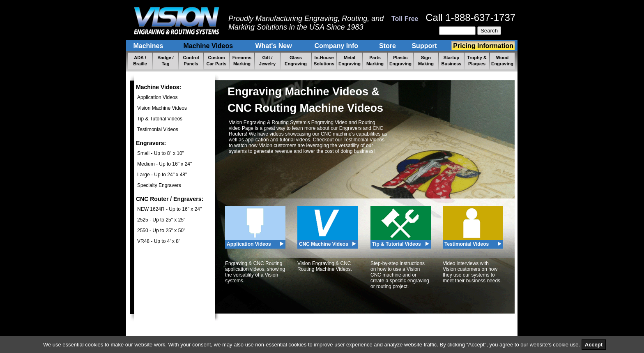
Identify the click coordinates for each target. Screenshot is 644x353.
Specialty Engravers (159, 185)
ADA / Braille (140, 61)
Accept (594, 345)
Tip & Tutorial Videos (160, 119)
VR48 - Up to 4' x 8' (158, 241)
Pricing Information (483, 46)
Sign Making (426, 61)
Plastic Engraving (400, 61)
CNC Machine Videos (324, 244)
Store (388, 46)
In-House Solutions (324, 61)
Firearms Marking (242, 61)
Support (425, 46)
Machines (149, 46)
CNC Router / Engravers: (170, 199)
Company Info (337, 46)
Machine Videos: (159, 87)
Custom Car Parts (217, 61)
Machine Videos (209, 46)
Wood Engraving (502, 61)
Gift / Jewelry (267, 61)
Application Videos (158, 97)
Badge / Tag (166, 61)
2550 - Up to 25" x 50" (161, 231)
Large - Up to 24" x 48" (162, 175)
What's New (274, 46)
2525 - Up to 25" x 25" (161, 220)
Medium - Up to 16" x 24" (164, 164)
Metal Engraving (350, 61)
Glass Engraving (296, 61)
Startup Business (452, 61)
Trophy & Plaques (477, 61)
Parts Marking (375, 61)
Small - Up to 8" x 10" (161, 153)
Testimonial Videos (158, 129)
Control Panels (191, 61)
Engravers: (151, 143)
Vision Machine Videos (162, 108)
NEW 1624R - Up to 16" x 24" (169, 209)
